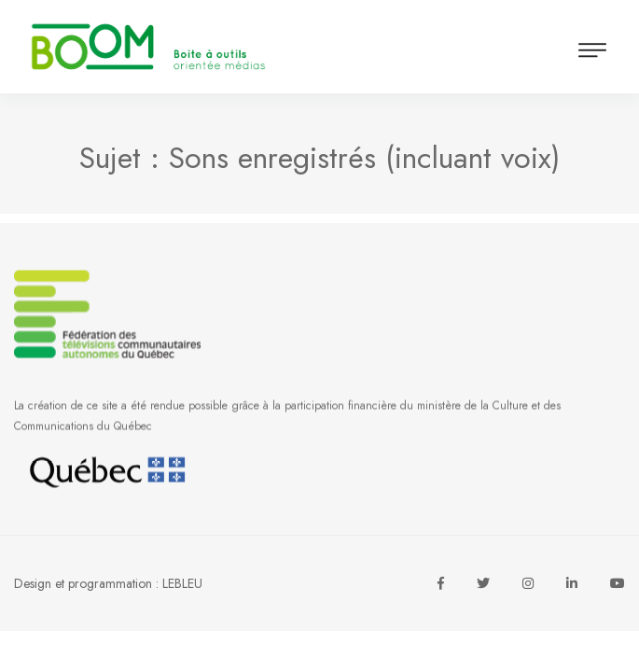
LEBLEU (182, 583)
